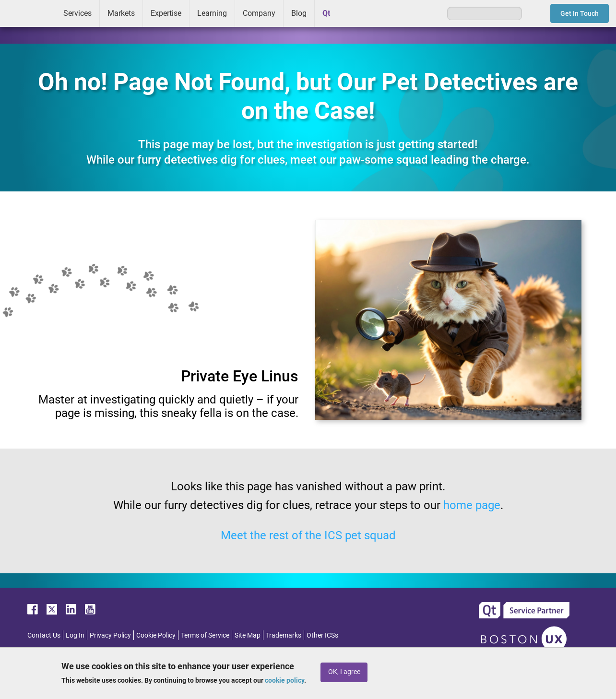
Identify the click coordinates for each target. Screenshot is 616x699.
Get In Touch (580, 13)
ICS (28, 13)
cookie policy (284, 680)
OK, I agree (344, 672)
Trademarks (284, 635)
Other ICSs (322, 635)
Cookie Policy (156, 635)
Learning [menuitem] (212, 13)
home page (472, 505)
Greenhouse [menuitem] (352, 13)
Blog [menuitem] (299, 13)
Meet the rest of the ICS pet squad (308, 535)
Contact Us (44, 635)
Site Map (248, 635)
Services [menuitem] (77, 13)
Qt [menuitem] (326, 13)
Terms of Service (205, 635)
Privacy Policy (110, 635)
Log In (75, 635)
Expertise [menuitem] (166, 13)
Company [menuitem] (259, 13)
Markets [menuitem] (121, 13)
